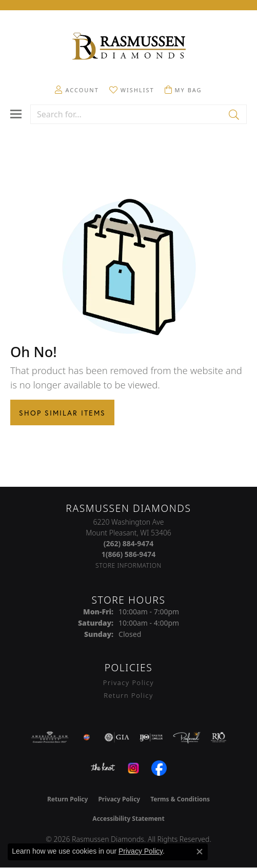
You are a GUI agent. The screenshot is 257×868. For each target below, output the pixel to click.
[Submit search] (235, 114)
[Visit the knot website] (103, 768)
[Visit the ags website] (50, 737)
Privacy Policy (128, 683)
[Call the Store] (129, 543)
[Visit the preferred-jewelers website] (187, 737)
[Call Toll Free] (129, 554)
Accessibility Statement (128, 819)
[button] (77, 90)
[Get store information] (128, 565)
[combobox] (127, 114)
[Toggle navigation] (16, 114)
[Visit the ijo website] (151, 737)
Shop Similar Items (62, 413)
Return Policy (128, 695)
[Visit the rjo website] (219, 737)
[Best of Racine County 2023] (87, 737)
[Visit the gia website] (117, 737)
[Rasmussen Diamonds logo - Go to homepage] (129, 47)
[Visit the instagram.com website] (133, 768)
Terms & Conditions (180, 799)
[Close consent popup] (200, 852)
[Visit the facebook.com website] (159, 768)
